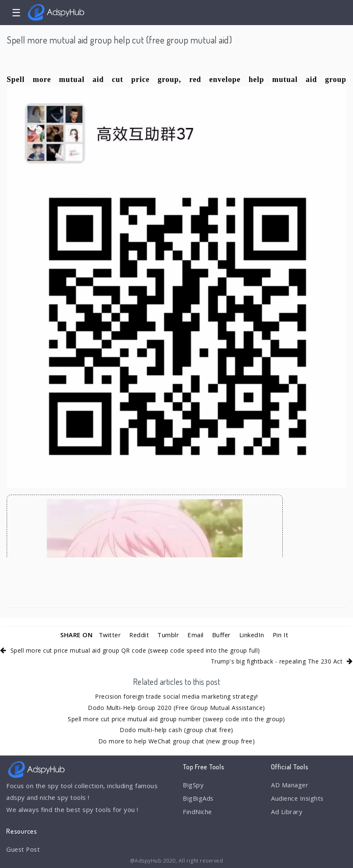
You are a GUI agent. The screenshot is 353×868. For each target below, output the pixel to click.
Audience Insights (298, 798)
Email (196, 635)
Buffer (222, 635)
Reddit (139, 635)
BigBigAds (198, 798)
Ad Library (287, 812)
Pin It (282, 635)
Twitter (109, 635)
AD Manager (290, 785)
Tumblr (169, 635)
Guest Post (24, 849)
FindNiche (198, 812)
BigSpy (193, 785)
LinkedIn (252, 635)
